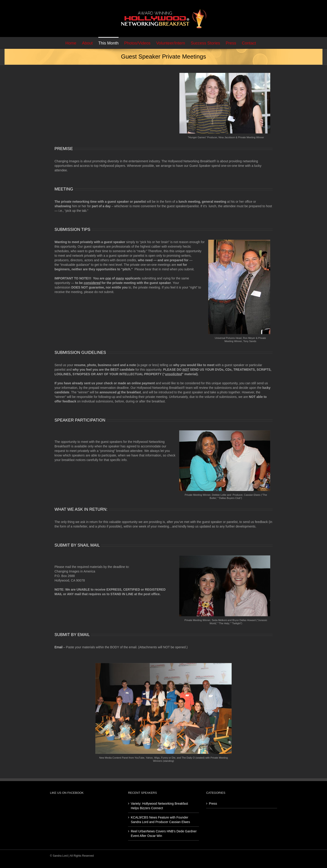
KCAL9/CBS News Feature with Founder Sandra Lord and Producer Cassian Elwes (160, 820)
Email (58, 647)
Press (213, 804)
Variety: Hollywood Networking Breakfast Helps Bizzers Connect (159, 806)
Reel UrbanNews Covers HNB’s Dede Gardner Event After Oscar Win (164, 833)
